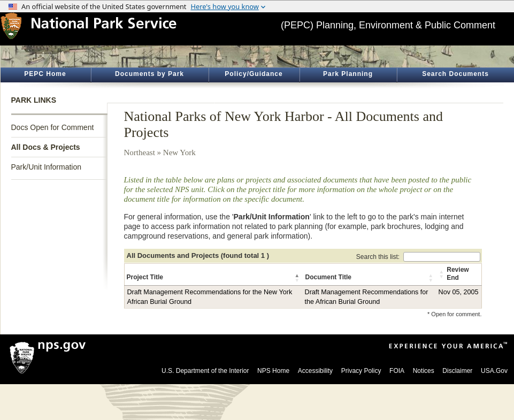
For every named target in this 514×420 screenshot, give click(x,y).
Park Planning (348, 74)
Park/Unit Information (47, 167)
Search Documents (455, 74)
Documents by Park (149, 74)
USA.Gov (494, 371)
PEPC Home (45, 74)
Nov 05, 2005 (459, 292)
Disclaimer (457, 371)
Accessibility (315, 371)
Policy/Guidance (254, 74)
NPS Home (273, 371)
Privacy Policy (361, 371)
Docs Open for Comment (53, 127)
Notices (424, 371)
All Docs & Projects (46, 147)
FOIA (397, 371)
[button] (298, 278)
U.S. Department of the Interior (205, 371)
